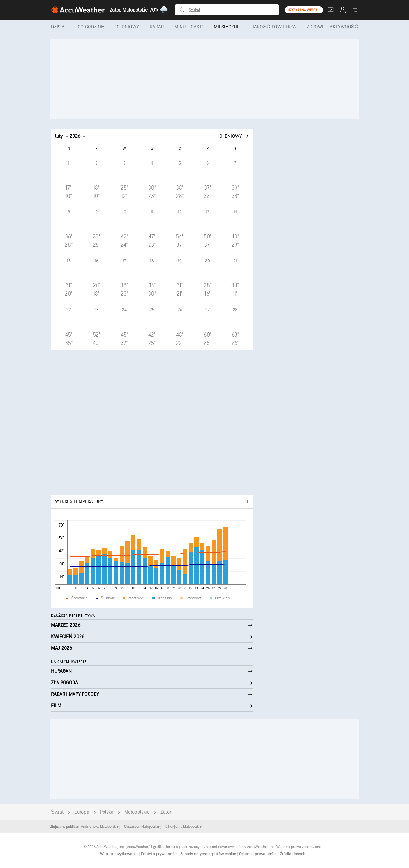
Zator (166, 812)
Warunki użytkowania (119, 854)
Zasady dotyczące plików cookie (209, 854)
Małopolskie (137, 812)
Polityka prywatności (160, 854)
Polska (107, 812)
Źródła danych (292, 854)
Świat (57, 812)
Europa (82, 812)
